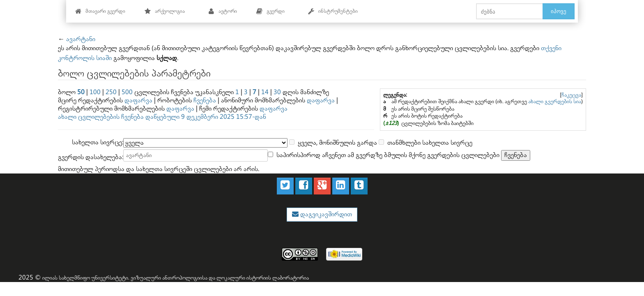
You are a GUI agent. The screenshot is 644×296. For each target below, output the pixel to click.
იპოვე (559, 11)
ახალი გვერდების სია (555, 102)
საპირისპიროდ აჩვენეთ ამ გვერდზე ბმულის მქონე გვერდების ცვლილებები (388, 155)
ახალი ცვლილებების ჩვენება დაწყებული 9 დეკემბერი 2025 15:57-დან (162, 117)
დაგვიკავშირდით (325, 214)
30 (277, 92)
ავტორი (222, 11)
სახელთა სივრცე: (98, 142)
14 (265, 92)
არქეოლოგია (164, 11)
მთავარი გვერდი (100, 11)
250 (111, 92)
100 (95, 92)
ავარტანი (81, 39)
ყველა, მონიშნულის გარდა (337, 143)
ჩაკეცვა (571, 95)
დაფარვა (138, 101)
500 (127, 92)
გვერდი (270, 11)
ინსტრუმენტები (333, 11)
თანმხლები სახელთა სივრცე (430, 143)
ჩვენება (205, 101)
